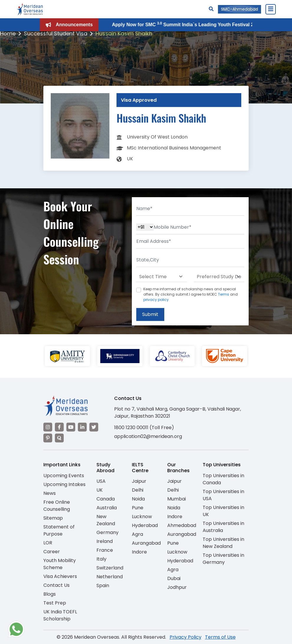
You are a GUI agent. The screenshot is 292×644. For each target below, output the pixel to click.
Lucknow (142, 517)
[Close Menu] (270, 9)
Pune (138, 508)
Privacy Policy (186, 637)
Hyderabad (145, 525)
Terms (224, 294)
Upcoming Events (64, 476)
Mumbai (177, 499)
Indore (139, 552)
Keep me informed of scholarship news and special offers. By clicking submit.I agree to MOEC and (191, 294)
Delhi (138, 490)
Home (8, 33)
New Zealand (106, 520)
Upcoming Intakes (64, 484)
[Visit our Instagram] (48, 427)
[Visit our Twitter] (94, 427)
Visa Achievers (60, 576)
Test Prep (55, 603)
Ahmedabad (182, 525)
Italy (101, 559)
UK (100, 490)
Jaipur (139, 481)
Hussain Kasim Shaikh (124, 33)
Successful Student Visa (56, 33)
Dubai (174, 578)
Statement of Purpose (59, 530)
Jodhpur (177, 587)
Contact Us (56, 585)
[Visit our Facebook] (59, 427)
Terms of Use (220, 637)
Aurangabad (146, 543)
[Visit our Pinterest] (48, 438)
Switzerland (110, 568)
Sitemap (53, 518)
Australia (107, 508)
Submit (150, 314)
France (105, 550)
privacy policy (156, 300)
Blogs (50, 594)
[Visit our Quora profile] (59, 438)
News (50, 493)
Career (52, 552)
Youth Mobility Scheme (60, 564)
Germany (108, 532)
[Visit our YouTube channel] (71, 427)
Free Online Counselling (57, 506)
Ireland (105, 541)
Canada (106, 499)
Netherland (110, 577)
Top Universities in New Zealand (223, 543)
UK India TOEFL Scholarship (60, 615)
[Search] (211, 9)
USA (101, 481)
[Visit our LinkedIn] (82, 427)
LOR (48, 543)
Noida (138, 499)
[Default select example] (161, 277)
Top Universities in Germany (223, 559)
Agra (137, 534)
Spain (103, 585)
